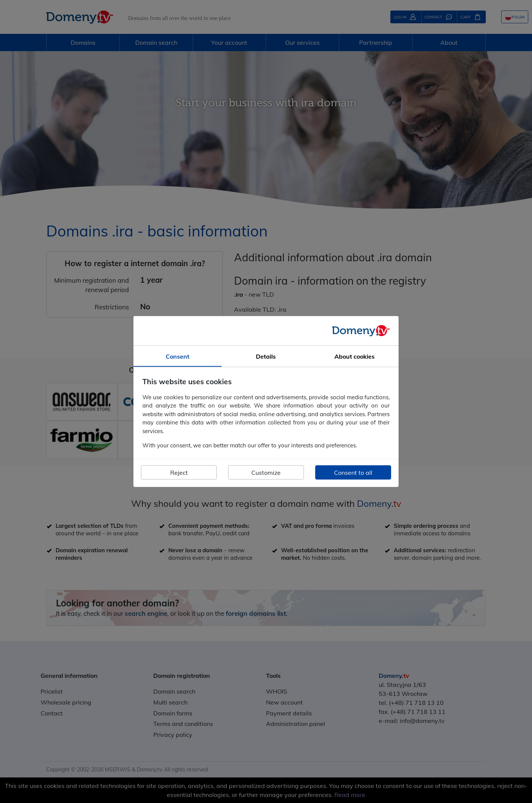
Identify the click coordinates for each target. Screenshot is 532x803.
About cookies (354, 356)
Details (266, 356)
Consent (178, 356)
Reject (179, 472)
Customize (266, 472)
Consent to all (353, 472)
